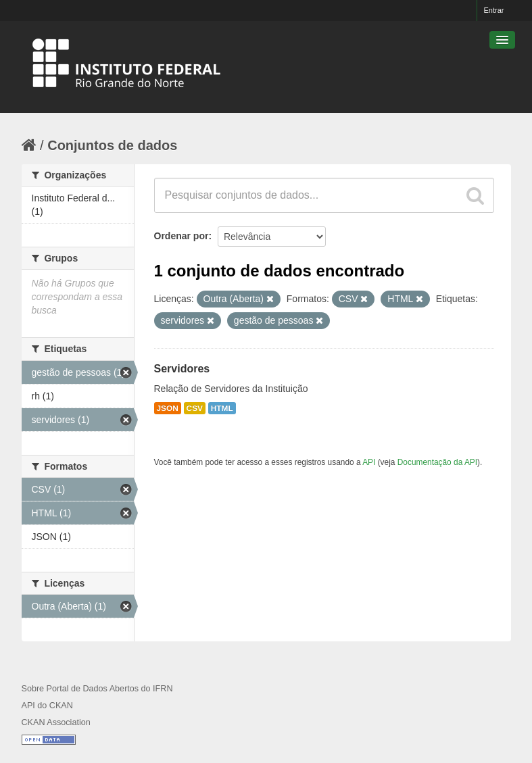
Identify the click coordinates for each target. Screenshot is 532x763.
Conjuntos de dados (112, 145)
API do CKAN (47, 706)
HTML (222, 408)
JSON (168, 408)
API (369, 462)
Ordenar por (182, 236)
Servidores (182, 369)
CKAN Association (56, 722)
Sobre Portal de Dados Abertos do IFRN (97, 689)
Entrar (494, 10)
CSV (195, 408)
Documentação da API (437, 462)
